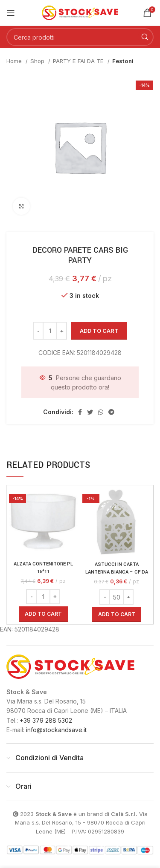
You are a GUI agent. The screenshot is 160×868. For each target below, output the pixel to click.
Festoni (123, 61)
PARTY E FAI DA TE (79, 61)
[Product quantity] (50, 331)
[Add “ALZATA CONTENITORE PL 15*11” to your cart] (43, 614)
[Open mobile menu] (11, 13)
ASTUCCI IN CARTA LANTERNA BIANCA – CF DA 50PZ (117, 572)
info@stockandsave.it (56, 730)
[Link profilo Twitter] (90, 412)
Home (15, 61)
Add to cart (99, 331)
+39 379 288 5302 (46, 720)
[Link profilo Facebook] (80, 412)
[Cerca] (80, 37)
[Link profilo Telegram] (111, 412)
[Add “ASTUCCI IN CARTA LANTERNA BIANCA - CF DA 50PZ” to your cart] (117, 614)
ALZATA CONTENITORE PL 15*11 (43, 568)
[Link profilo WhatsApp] (101, 412)
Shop (38, 61)
